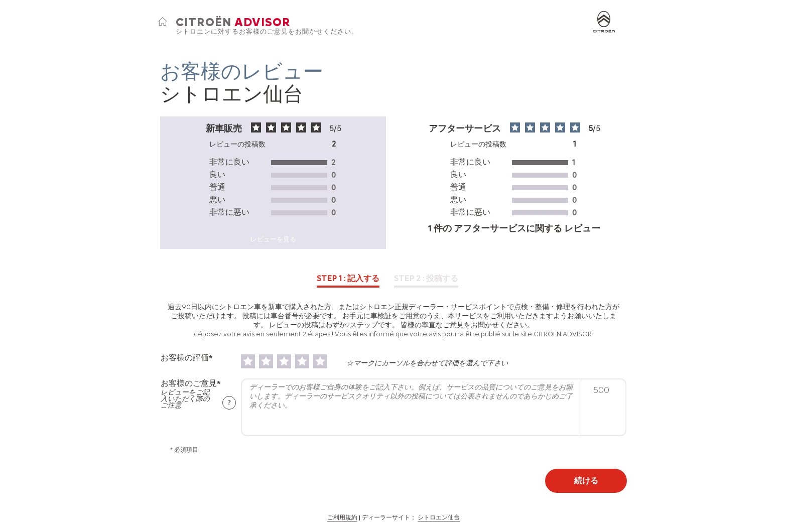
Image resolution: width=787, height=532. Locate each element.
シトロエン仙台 (439, 517)
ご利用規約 (342, 517)
